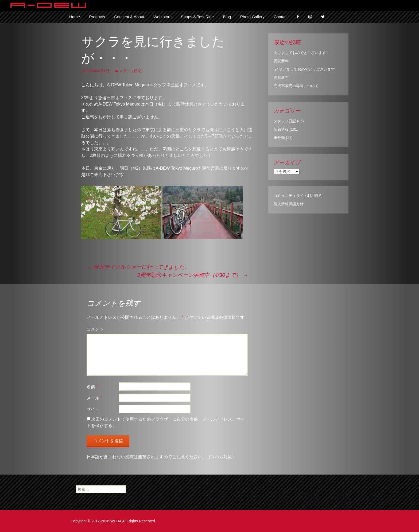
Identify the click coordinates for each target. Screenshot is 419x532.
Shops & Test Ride (197, 17)
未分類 (279, 138)
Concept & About (129, 17)
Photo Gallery (252, 17)
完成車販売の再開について (296, 86)
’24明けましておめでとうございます (304, 69)
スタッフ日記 (130, 71)
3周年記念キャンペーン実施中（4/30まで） (192, 275)
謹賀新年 (281, 61)
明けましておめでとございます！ (302, 53)
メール (94, 398)
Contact (281, 17)
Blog (227, 17)
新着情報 (281, 129)
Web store (162, 17)
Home (75, 17)
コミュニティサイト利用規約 (298, 196)
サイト (93, 409)
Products (97, 17)
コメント (95, 329)
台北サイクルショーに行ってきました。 (138, 267)
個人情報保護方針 (289, 204)
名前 (92, 387)
